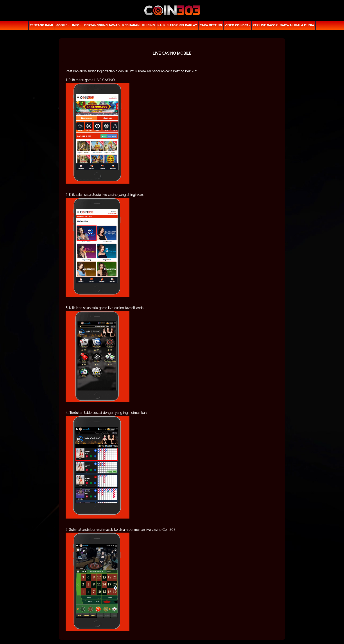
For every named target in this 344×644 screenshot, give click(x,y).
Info (76, 25)
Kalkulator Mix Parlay (177, 25)
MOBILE (61, 25)
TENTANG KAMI (41, 25)
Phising (148, 25)
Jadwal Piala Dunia (297, 25)
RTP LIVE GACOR (265, 25)
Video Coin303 (236, 25)
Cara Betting (211, 25)
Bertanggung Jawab (102, 25)
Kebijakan (131, 25)
